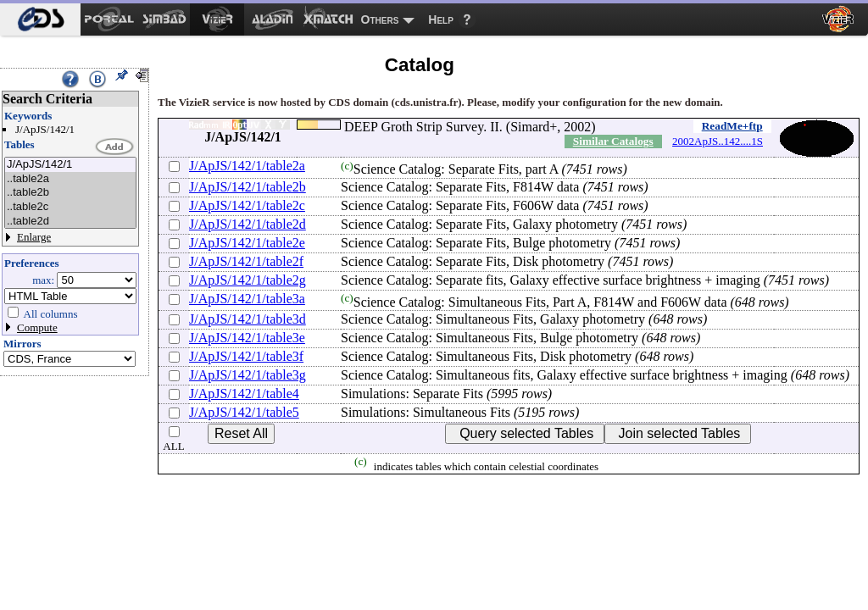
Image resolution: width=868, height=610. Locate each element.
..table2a (70, 179)
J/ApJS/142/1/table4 (244, 394)
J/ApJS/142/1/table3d (248, 319)
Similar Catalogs (613, 141)
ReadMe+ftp (732, 126)
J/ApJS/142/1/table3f (246, 356)
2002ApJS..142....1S (718, 141)
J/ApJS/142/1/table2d (248, 224)
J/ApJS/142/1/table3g (248, 375)
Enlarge (34, 237)
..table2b (70, 193)
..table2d (70, 222)
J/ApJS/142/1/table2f (246, 261)
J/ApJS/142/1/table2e (247, 243)
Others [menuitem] (380, 19)
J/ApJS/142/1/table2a (247, 166)
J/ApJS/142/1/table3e (247, 338)
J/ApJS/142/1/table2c (247, 205)
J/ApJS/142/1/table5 (244, 412)
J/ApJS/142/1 (70, 165)
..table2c (70, 207)
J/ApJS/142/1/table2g (248, 280)
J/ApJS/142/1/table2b (248, 187)
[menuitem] (40, 19)
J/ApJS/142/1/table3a (247, 299)
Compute (37, 327)
